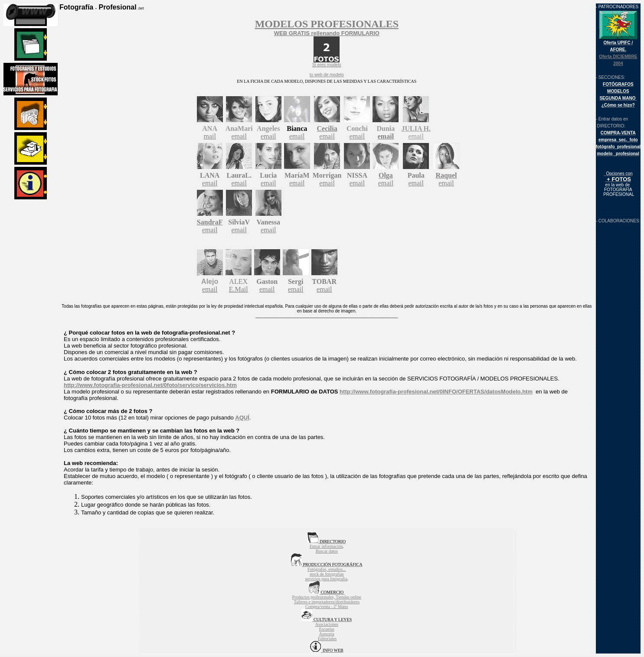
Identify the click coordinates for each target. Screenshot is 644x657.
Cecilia (327, 128)
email (239, 136)
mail (209, 136)
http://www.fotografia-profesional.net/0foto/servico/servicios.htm (150, 385)
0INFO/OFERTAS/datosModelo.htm (486, 392)
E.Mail (239, 289)
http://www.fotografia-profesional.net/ (390, 392)
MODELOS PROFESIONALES (327, 24)
